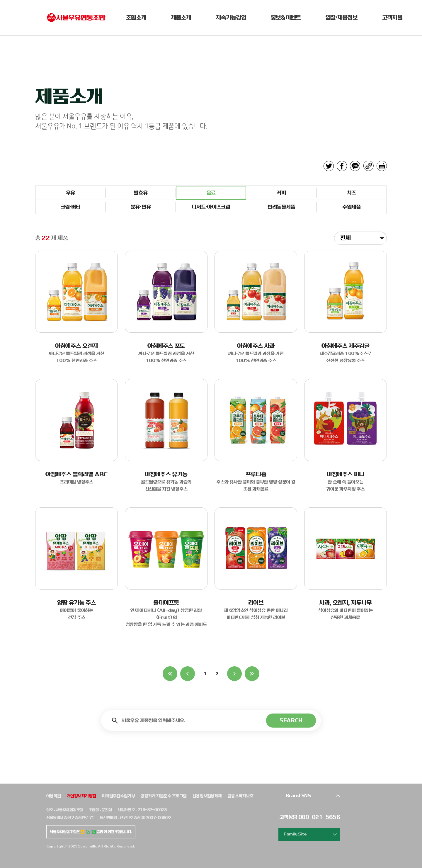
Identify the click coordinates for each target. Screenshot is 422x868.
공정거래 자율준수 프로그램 (164, 796)
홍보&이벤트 (286, 18)
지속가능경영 (231, 18)
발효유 (141, 193)
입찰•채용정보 (342, 18)
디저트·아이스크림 (211, 207)
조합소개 (136, 18)
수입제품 (352, 207)
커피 (281, 193)
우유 (70, 193)
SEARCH (291, 720)
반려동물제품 (281, 207)
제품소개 (181, 18)
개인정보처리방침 (81, 796)
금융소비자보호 (240, 796)
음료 (211, 193)
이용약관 (54, 796)
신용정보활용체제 (207, 796)
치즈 (352, 193)
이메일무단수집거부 (118, 796)
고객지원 (392, 18)
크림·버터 (70, 207)
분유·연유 (141, 207)
